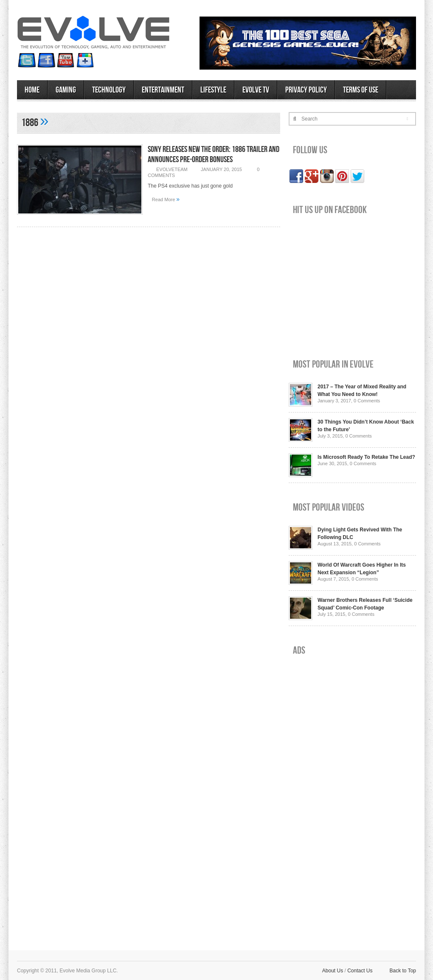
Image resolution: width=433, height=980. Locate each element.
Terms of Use (361, 90)
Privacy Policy (306, 90)
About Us (333, 971)
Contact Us (360, 971)
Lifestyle (213, 90)
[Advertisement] (320, 796)
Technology (109, 90)
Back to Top (403, 971)
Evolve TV (256, 90)
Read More (166, 199)
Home (32, 90)
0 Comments (367, 401)
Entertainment (163, 90)
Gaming (66, 90)
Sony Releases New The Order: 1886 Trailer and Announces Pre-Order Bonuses (214, 154)
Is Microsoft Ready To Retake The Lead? (366, 457)
